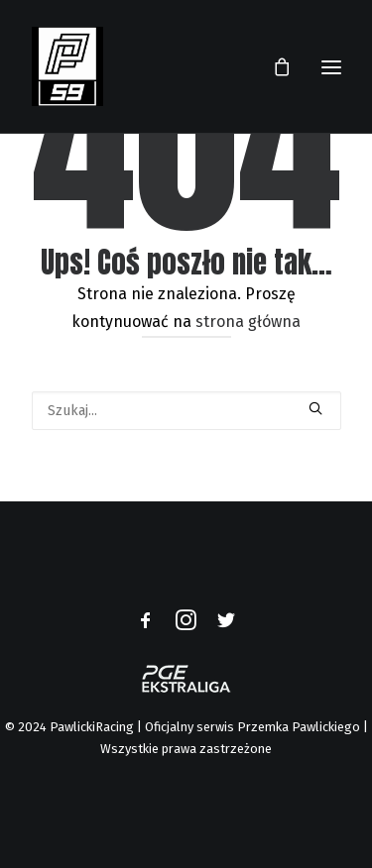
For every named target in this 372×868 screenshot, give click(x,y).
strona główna (248, 322)
